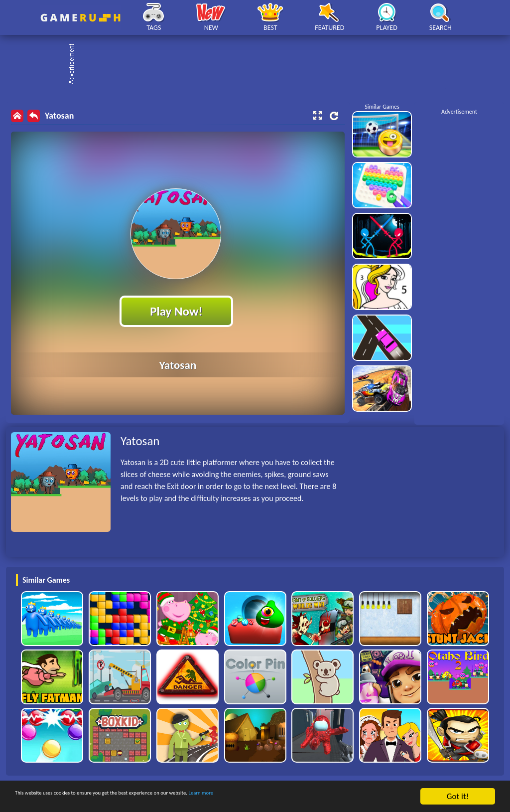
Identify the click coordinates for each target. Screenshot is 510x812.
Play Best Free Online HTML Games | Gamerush (80, 18)
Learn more (311, 797)
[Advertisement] (260, 65)
